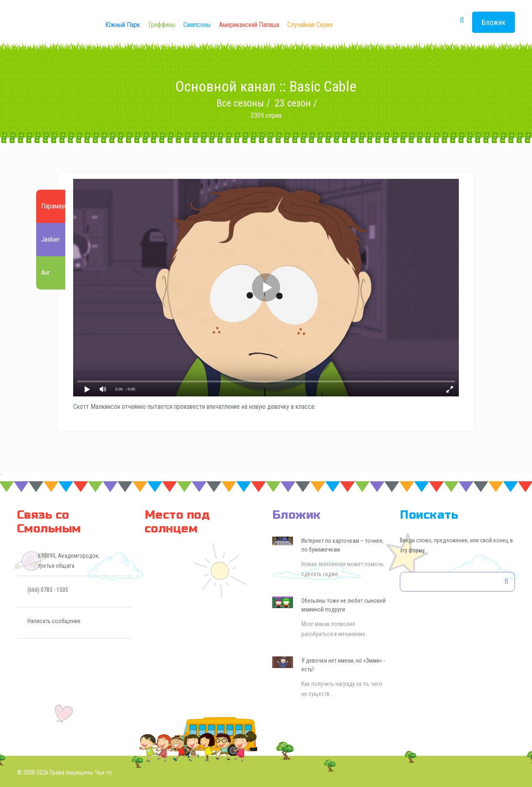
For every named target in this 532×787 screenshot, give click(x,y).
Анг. (46, 273)
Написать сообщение (54, 621)
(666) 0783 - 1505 (48, 590)
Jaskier (50, 240)
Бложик (494, 22)
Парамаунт (56, 207)
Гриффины (162, 25)
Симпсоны (197, 25)
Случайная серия (310, 25)
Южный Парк (123, 25)
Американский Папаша (249, 25)
